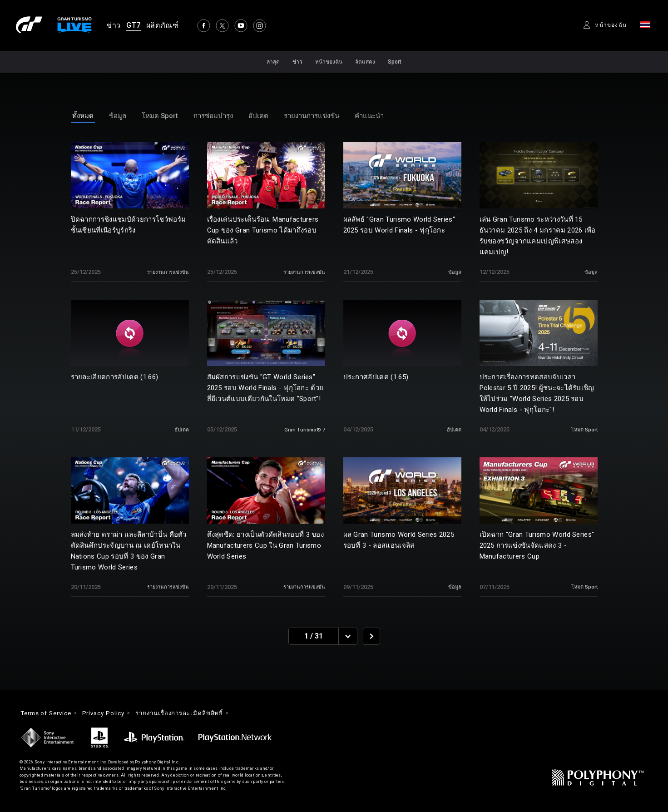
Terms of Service (49, 713)
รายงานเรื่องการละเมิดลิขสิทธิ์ (192, 713)
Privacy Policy (111, 713)
